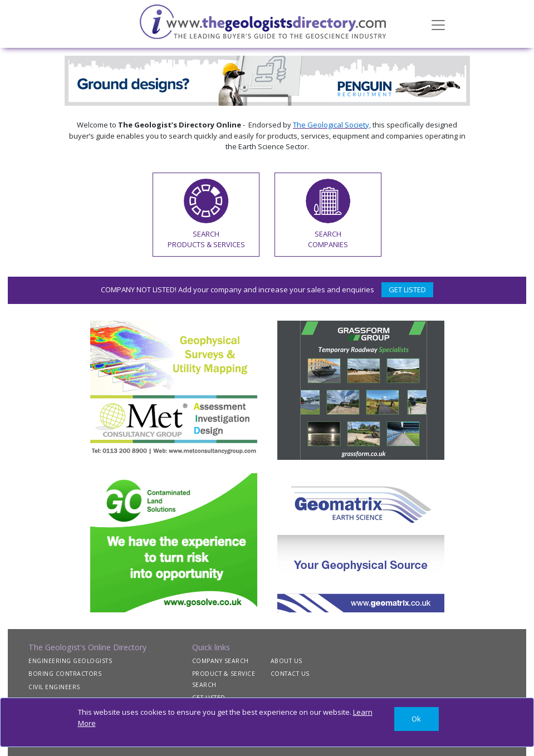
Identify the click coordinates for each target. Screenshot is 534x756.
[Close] (417, 719)
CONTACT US (290, 674)
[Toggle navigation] (438, 24)
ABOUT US (286, 661)
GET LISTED (407, 289)
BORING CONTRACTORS (65, 674)
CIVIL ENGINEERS (54, 687)
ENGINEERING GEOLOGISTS (70, 661)
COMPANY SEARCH (221, 661)
